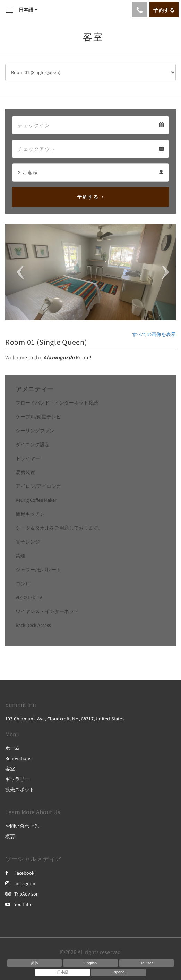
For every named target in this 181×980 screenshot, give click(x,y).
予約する (88, 197)
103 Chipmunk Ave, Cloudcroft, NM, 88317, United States (65, 719)
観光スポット (20, 790)
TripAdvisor (21, 894)
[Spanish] (118, 972)
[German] (146, 963)
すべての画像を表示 (154, 334)
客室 (10, 769)
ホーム (12, 748)
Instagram (20, 883)
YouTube (19, 904)
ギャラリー (17, 779)
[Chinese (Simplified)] (35, 963)
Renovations (18, 758)
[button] (18, 272)
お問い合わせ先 (22, 826)
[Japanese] (63, 972)
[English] (90, 963)
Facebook (20, 873)
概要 (10, 836)
